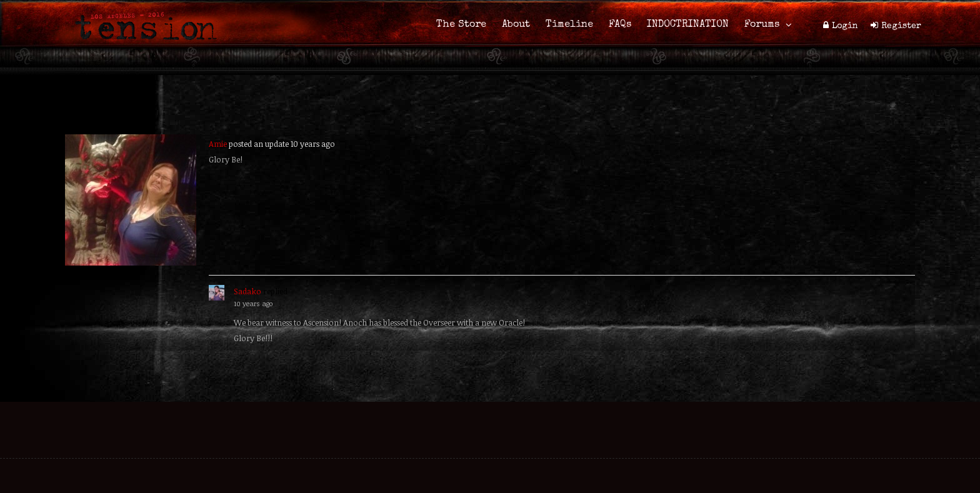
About (516, 25)
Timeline (569, 25)
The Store (461, 25)
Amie (218, 144)
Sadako (247, 291)
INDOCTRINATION (688, 25)
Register (901, 26)
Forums (762, 25)
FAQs (620, 25)
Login (845, 26)
